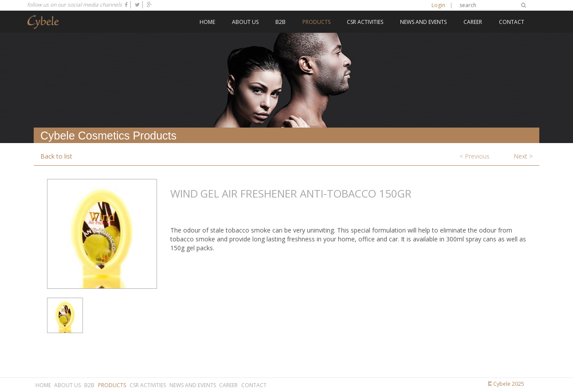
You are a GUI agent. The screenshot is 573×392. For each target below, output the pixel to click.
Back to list (56, 156)
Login (438, 5)
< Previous (475, 156)
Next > (523, 156)
